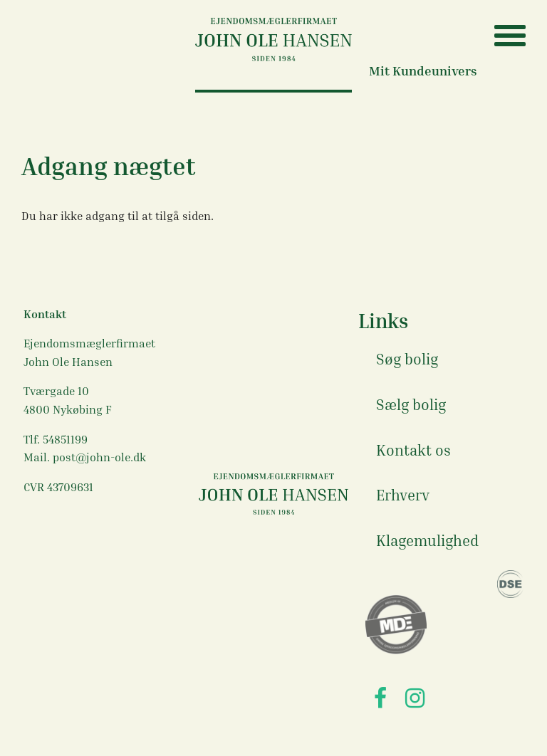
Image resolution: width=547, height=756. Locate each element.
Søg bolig (407, 359)
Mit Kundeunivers (423, 70)
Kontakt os (413, 450)
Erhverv (403, 495)
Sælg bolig (411, 405)
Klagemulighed (427, 541)
